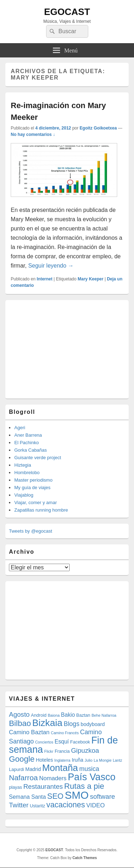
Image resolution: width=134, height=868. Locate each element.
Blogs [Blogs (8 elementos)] (71, 724)
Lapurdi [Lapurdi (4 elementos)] (16, 770)
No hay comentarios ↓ (33, 134)
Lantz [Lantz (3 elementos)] (118, 760)
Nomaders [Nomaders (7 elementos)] (53, 778)
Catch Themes (85, 858)
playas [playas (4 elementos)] (16, 787)
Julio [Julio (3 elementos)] (89, 760)
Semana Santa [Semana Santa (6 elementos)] (27, 797)
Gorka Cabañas (31, 450)
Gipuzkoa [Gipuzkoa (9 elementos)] (85, 750)
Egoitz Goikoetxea (98, 128)
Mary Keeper (90, 279)
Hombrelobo (27, 473)
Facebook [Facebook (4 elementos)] (80, 742)
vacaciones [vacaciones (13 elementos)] (66, 805)
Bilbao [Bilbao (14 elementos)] (20, 723)
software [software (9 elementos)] (103, 796)
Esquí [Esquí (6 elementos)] (62, 742)
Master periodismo (33, 480)
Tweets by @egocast (31, 531)
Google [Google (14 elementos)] (22, 759)
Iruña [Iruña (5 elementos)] (78, 760)
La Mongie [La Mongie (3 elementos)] (103, 760)
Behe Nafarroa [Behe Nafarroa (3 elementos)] (104, 715)
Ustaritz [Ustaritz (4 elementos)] (37, 806)
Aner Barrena (28, 435)
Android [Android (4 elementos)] (39, 715)
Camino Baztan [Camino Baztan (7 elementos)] (29, 732)
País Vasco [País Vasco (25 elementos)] (92, 777)
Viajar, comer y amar (36, 502)
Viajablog (24, 495)
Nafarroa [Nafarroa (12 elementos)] (23, 778)
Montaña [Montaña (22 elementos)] (60, 768)
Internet (45, 279)
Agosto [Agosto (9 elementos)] (19, 714)
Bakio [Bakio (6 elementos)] (68, 715)
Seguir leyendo (51, 266)
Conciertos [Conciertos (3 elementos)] (44, 742)
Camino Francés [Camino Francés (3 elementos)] (65, 733)
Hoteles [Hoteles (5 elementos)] (44, 760)
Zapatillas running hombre (41, 510)
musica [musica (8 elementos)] (89, 769)
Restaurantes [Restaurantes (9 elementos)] (43, 786)
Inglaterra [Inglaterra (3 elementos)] (62, 760)
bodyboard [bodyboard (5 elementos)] (93, 724)
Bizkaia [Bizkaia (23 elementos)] (47, 723)
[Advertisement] (63, 348)
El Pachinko (27, 443)
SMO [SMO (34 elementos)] (77, 795)
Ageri (20, 428)
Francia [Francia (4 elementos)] (62, 751)
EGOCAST (67, 12)
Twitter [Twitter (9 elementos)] (19, 805)
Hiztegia (23, 465)
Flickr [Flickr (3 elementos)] (49, 751)
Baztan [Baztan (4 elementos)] (83, 715)
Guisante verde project (38, 458)
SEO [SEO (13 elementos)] (55, 796)
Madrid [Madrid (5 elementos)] (33, 769)
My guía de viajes (32, 488)
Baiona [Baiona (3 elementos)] (54, 715)
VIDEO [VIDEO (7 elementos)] (95, 805)
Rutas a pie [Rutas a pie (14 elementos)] (84, 786)
